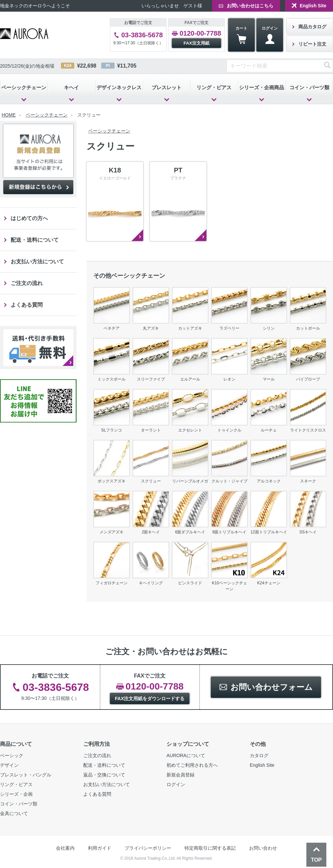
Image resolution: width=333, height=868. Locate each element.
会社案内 (65, 848)
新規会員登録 (180, 775)
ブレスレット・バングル (26, 775)
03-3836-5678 (142, 35)
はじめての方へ (29, 218)
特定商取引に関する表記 (210, 848)
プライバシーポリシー (148, 848)
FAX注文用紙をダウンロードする (150, 699)
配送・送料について (35, 240)
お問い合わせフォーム (272, 687)
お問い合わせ (263, 848)
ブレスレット (166, 87)
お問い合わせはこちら (250, 6)
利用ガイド (100, 848)
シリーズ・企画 (16, 794)
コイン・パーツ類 (19, 804)
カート (241, 35)
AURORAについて (186, 755)
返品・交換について (104, 775)
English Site (313, 6)
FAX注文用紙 (196, 43)
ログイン (270, 35)
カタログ (259, 755)
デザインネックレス (119, 87)
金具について (14, 813)
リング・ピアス (214, 87)
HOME (9, 115)
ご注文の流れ (27, 283)
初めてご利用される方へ (192, 765)
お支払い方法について (37, 262)
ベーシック (12, 755)
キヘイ (71, 87)
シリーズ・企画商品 (262, 87)
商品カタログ (312, 27)
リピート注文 (312, 44)
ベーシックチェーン (24, 87)
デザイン (9, 765)
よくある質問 (27, 305)
